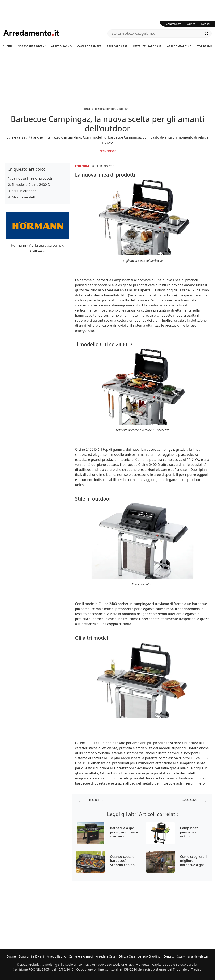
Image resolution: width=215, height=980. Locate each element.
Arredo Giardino (179, 46)
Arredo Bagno (62, 46)
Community (173, 24)
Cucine (8, 46)
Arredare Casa (117, 46)
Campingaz (108, 151)
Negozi (206, 24)
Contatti (169, 956)
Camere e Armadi (89, 46)
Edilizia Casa (127, 956)
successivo (195, 800)
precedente (91, 800)
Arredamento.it (55, 33)
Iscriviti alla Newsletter (193, 956)
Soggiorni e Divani (32, 46)
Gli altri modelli (24, 197)
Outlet (191, 24)
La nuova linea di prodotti (32, 178)
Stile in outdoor (24, 191)
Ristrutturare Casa (147, 46)
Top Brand (205, 46)
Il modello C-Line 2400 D (31, 185)
